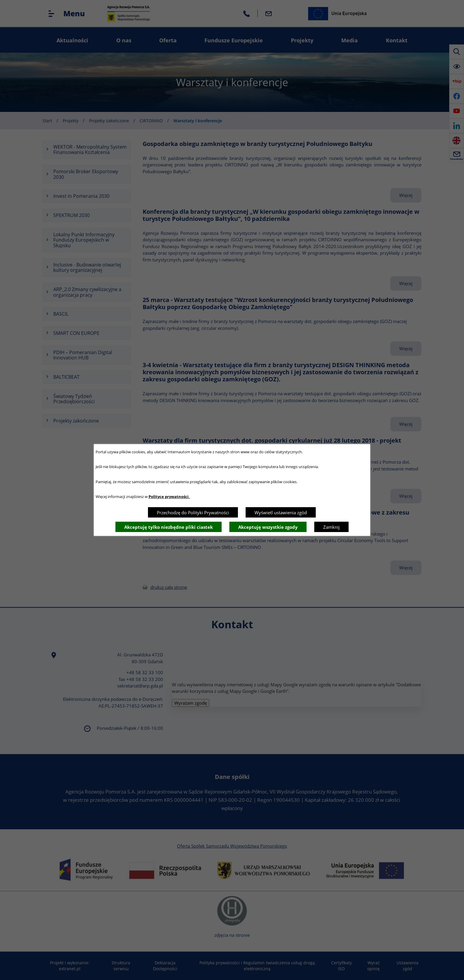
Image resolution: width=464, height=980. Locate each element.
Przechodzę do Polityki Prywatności (193, 513)
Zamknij (331, 527)
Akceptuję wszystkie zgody (268, 527)
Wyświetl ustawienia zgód (281, 513)
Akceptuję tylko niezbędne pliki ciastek (169, 527)
